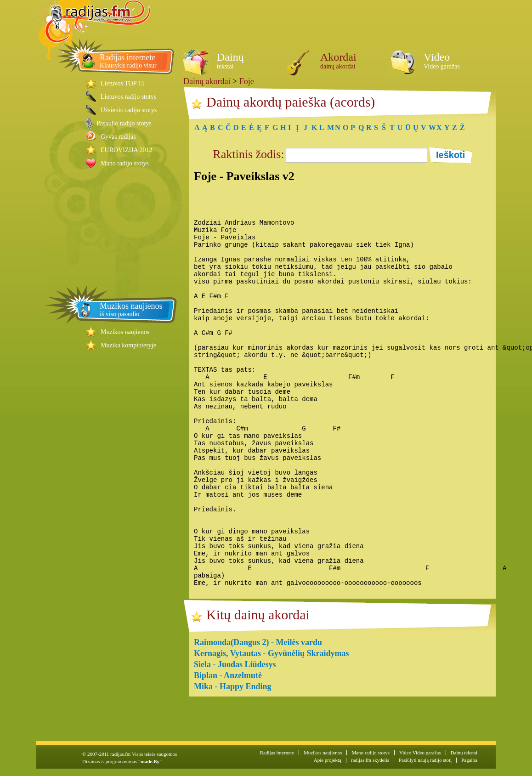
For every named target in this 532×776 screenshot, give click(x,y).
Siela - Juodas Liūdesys (235, 664)
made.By (150, 761)
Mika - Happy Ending (233, 686)
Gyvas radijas (118, 137)
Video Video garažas (420, 753)
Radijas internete (277, 753)
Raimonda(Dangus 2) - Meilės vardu (258, 642)
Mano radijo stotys (125, 163)
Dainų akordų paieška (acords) (291, 102)
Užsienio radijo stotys (129, 110)
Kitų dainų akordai (258, 615)
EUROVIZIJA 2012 (126, 150)
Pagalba (469, 760)
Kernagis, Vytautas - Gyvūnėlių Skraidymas (272, 653)
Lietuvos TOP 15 (122, 83)
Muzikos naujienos (125, 332)
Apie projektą (328, 760)
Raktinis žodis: (248, 154)
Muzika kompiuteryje (128, 345)
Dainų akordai (207, 81)
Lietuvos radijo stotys (128, 97)
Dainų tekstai (464, 753)
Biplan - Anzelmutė (228, 675)
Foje (247, 81)
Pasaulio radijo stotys (124, 123)
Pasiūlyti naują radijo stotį (425, 760)
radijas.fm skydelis (370, 760)
